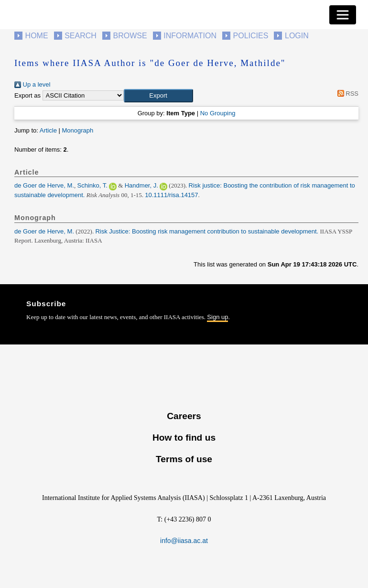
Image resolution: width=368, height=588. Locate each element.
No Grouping (218, 113)
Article (48, 130)
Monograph (77, 130)
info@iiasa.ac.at (184, 541)
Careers (184, 416)
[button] (158, 96)
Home (37, 36)
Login (297, 36)
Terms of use (184, 459)
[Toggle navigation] (343, 15)
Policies (251, 36)
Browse (130, 36)
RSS (346, 94)
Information (190, 36)
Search (81, 36)
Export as (27, 95)
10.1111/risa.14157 (171, 195)
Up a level (32, 84)
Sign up (217, 317)
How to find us (184, 438)
